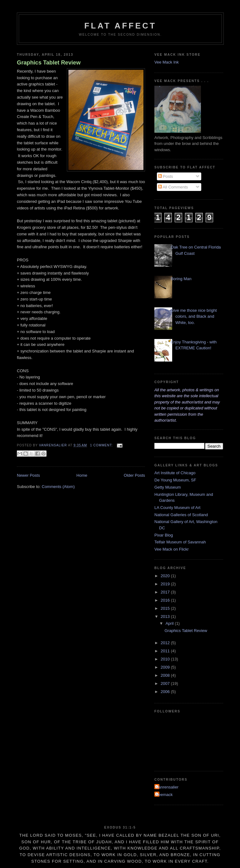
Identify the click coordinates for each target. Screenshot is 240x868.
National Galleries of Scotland (181, 515)
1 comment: (102, 445)
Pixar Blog (164, 535)
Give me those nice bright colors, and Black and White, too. (194, 316)
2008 (166, 675)
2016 (166, 600)
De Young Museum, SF (175, 480)
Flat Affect (120, 26)
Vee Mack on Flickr (172, 549)
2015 (166, 608)
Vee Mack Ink (167, 62)
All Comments (173, 187)
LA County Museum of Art (177, 508)
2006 (166, 692)
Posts (166, 176)
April (170, 623)
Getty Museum (168, 487)
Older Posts (134, 475)
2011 (166, 651)
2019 (166, 584)
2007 (166, 683)
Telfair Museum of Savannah (180, 542)
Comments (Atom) (58, 487)
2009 (166, 667)
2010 (166, 659)
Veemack (164, 795)
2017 (166, 592)
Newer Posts (28, 475)
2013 (166, 616)
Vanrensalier (167, 787)
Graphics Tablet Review (49, 63)
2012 (166, 643)
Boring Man (181, 279)
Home (82, 475)
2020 (166, 576)
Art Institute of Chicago (175, 473)
